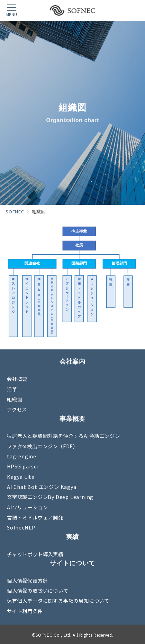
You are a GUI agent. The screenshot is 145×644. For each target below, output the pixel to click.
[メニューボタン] (11, 11)
